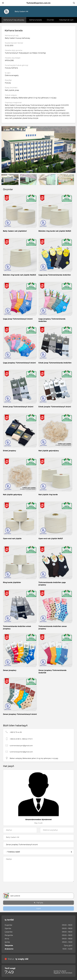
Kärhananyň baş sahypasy (14, 20)
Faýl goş (38, 903)
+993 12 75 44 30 (16, 732)
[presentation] (38, 888)
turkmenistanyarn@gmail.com (21, 746)
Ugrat (38, 908)
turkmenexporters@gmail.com (21, 752)
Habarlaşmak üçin (66, 20)
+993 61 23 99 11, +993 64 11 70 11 (21, 739)
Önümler (50, 20)
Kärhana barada (36, 20)
